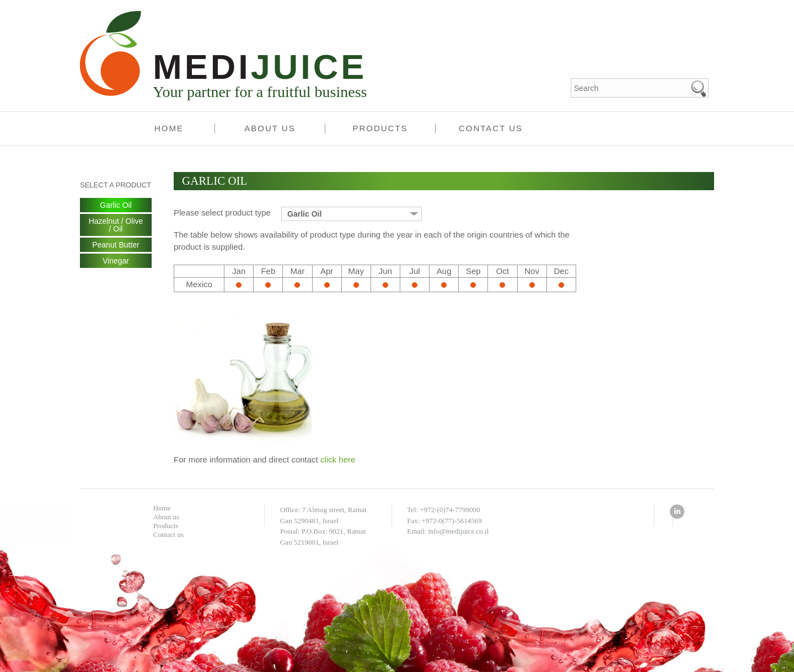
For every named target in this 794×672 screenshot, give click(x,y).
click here (338, 459)
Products (380, 128)
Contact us (491, 128)
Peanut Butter (116, 245)
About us (270, 128)
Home (169, 128)
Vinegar (116, 261)
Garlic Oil (116, 205)
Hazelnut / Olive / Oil (116, 225)
